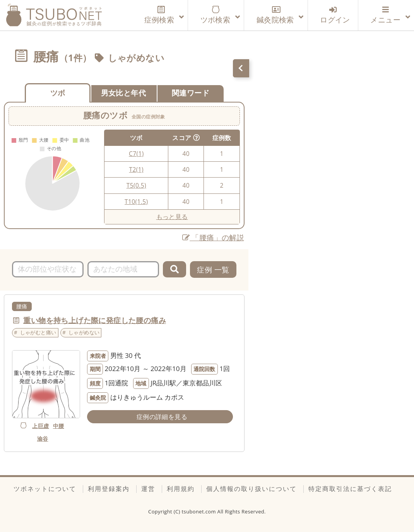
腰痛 (22, 306)
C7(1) (136, 154)
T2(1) (136, 169)
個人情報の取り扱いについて (251, 489)
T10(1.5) (136, 202)
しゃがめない (136, 58)
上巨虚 (40, 426)
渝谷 (43, 439)
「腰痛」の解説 (213, 237)
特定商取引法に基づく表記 (350, 489)
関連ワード (191, 93)
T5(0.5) (136, 185)
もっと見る (172, 217)
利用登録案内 (109, 489)
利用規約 (181, 489)
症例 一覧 (213, 269)
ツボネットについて (45, 489)
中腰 (59, 426)
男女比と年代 (123, 93)
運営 (148, 489)
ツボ (58, 93)
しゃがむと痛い (38, 332)
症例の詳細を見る (162, 417)
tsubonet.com (200, 511)
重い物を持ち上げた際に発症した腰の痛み (95, 320)
